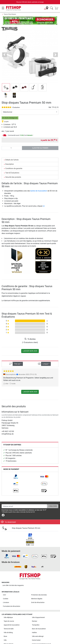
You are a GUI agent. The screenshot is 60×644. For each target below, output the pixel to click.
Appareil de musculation (12, 625)
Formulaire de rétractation (12, 606)
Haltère (34, 633)
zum (13, 585)
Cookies (6, 599)
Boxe (5, 636)
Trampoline (36, 625)
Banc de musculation (39, 629)
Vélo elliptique (8, 617)
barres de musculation (39, 191)
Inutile (12, 384)
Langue (45, 364)
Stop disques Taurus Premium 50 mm (26, 528)
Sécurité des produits (13, 177)
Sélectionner (8, 112)
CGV (4, 595)
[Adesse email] (24, 506)
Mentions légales (37, 599)
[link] (16, 477)
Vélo (5, 640)
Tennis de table (9, 629)
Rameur (35, 621)
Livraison (6, 602)
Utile (6, 384)
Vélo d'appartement (38, 617)
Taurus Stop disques (10, 14)
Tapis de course (9, 621)
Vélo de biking (8, 633)
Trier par (17, 364)
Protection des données (39, 595)
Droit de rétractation (38, 602)
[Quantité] (12, 148)
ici (44, 206)
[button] (5, 55)
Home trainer (36, 640)
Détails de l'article (12, 160)
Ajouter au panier (40, 148)
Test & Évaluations (12, 173)
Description (10, 164)
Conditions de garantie (14, 168)
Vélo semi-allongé (38, 636)
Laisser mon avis (30, 351)
